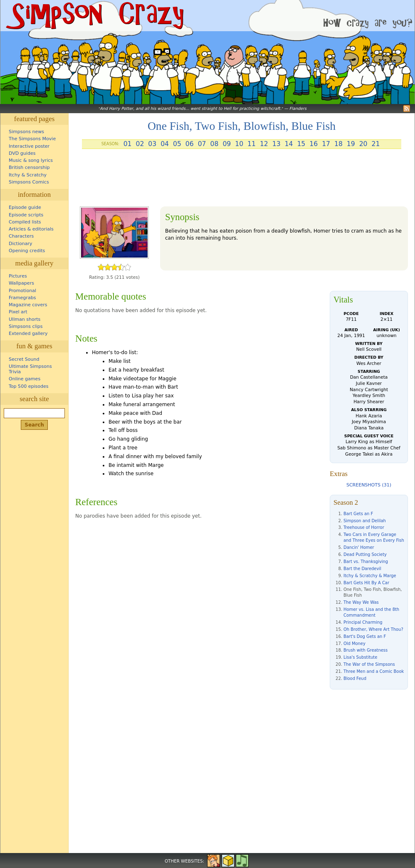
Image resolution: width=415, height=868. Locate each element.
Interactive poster (29, 146)
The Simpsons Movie (32, 139)
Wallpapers (21, 283)
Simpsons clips (26, 326)
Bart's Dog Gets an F (365, 636)
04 (165, 144)
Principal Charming (363, 622)
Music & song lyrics (31, 160)
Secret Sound (24, 359)
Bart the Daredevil (362, 569)
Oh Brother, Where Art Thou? (373, 629)
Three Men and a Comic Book (374, 671)
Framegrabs (22, 298)
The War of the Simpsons (369, 664)
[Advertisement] (242, 181)
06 (190, 144)
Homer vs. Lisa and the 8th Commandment (371, 612)
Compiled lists (25, 222)
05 (177, 144)
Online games (25, 379)
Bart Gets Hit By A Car (366, 583)
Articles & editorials (31, 229)
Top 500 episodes (29, 386)
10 (239, 144)
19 (351, 144)
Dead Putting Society (365, 554)
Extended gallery (28, 334)
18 (338, 144)
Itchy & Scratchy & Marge (370, 576)
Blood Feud (355, 678)
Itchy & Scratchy (28, 175)
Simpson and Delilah (365, 521)
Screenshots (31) (369, 485)
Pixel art (18, 312)
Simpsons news (26, 132)
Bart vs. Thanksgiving (366, 562)
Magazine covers (28, 305)
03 (152, 144)
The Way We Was (361, 602)
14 (289, 144)
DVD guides (22, 153)
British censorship (29, 167)
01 (128, 144)
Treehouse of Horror (364, 527)
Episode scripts (26, 215)
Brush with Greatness (366, 650)
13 (277, 144)
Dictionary (21, 244)
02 (140, 144)
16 (314, 144)
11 (252, 144)
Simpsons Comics (29, 182)
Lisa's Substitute (360, 657)
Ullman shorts (25, 319)
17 (326, 144)
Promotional (22, 291)
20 (363, 144)
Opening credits (27, 251)
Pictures (18, 276)
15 (301, 144)
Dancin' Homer (359, 547)
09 (227, 144)
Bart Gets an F (358, 514)
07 (202, 144)
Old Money (354, 644)
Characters (21, 236)
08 (215, 144)
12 (264, 144)
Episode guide (25, 207)
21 (376, 144)
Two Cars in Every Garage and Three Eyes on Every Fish (374, 537)
